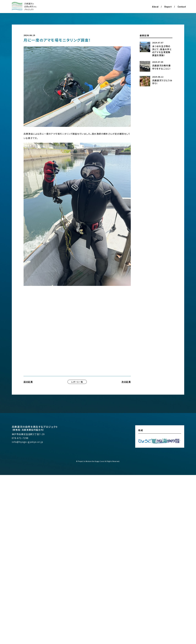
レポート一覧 (77, 382)
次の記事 (126, 382)
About (155, 7)
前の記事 (28, 382)
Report (168, 7)
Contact (182, 7)
